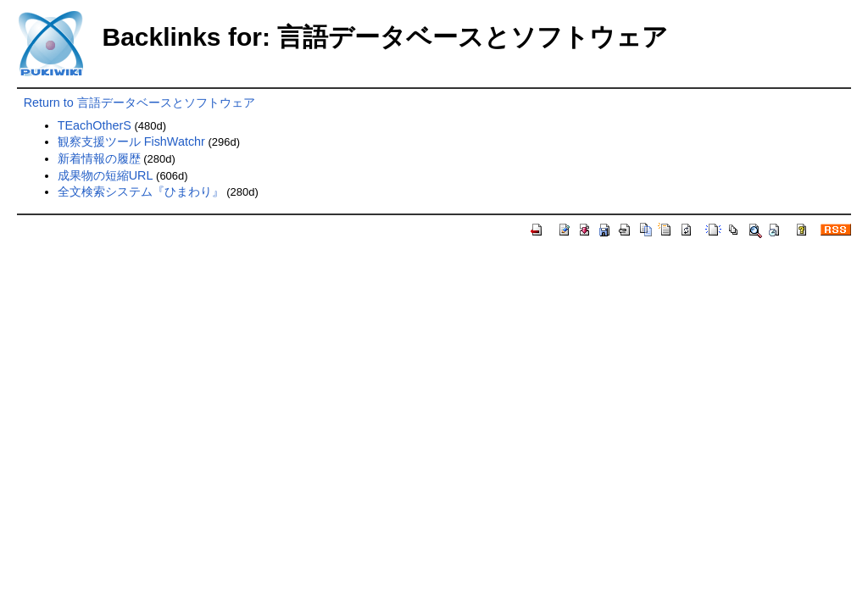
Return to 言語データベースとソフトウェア (139, 103)
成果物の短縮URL (106, 175)
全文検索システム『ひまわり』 (141, 191)
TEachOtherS (95, 125)
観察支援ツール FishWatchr (131, 141)
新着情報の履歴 (99, 158)
